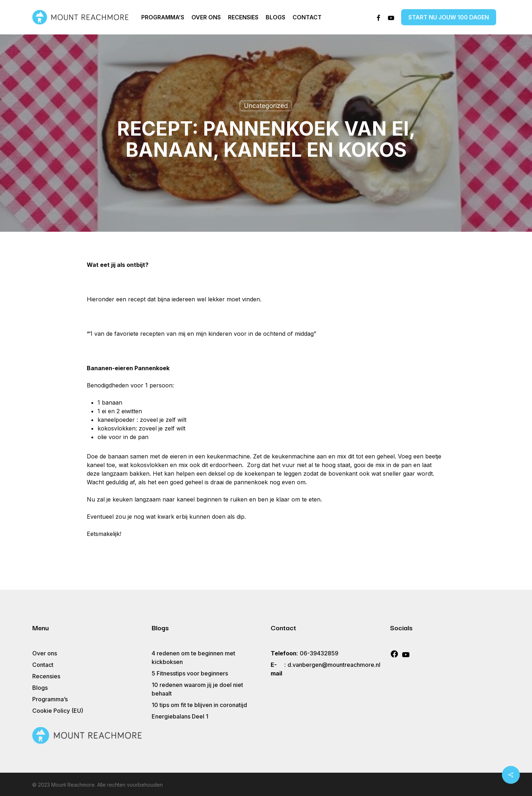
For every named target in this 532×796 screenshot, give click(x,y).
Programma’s (50, 699)
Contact (43, 665)
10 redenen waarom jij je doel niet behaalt (197, 689)
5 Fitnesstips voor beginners (190, 673)
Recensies (46, 676)
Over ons (45, 653)
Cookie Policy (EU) (58, 711)
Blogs (40, 688)
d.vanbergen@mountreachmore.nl (334, 665)
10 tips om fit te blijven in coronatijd (200, 705)
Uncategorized (266, 106)
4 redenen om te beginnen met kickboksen (193, 658)
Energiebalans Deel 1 (180, 716)
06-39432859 (319, 653)
